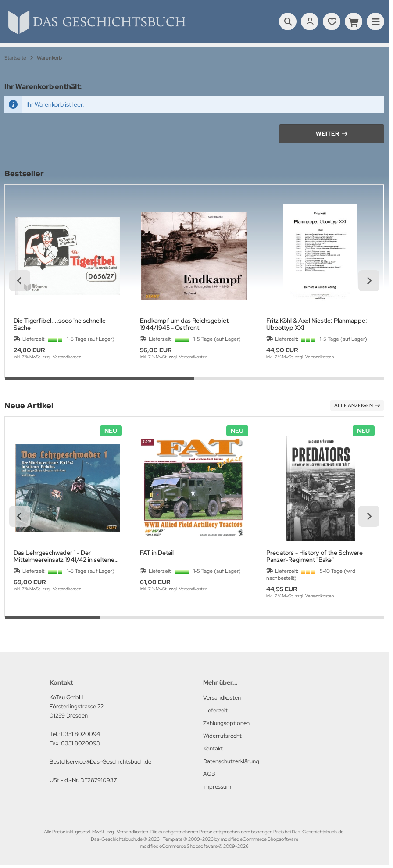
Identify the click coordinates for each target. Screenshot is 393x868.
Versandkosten (67, 357)
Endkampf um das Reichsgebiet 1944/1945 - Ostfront (184, 324)
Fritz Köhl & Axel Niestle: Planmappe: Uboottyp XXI (317, 324)
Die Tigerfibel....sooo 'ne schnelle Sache (60, 324)
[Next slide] (369, 281)
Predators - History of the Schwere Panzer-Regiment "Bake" (314, 556)
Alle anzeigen (357, 405)
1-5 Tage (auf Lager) (91, 339)
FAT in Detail (157, 553)
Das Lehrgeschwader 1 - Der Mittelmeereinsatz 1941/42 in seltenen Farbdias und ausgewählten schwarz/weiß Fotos (66, 556)
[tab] (100, 384)
